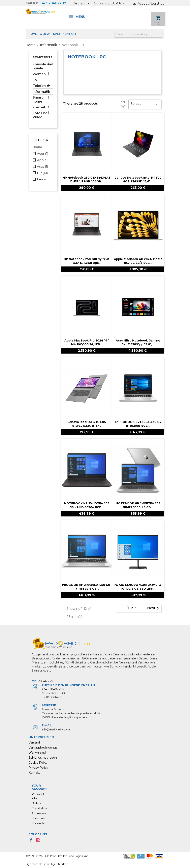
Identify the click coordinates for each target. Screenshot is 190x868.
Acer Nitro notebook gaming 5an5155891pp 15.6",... (138, 342)
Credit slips (39, 808)
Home (33, 34)
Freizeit (39, 107)
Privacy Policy (38, 768)
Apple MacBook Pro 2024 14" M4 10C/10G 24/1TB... (87, 342)
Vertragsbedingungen (44, 748)
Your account (40, 787)
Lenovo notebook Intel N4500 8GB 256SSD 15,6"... (138, 180)
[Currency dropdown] (118, 4)
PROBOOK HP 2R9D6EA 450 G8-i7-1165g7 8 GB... (87, 587)
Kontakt (70, 34)
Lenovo (44, 179)
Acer (43, 154)
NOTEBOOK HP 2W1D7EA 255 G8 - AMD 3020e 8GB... (87, 505)
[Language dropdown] (82, 4)
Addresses (39, 813)
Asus (43, 166)
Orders (36, 803)
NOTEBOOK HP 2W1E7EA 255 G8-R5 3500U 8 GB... (138, 505)
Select (145, 104)
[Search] (138, 34)
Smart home (38, 99)
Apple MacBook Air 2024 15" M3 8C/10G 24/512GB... (138, 261)
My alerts (38, 823)
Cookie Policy (38, 763)
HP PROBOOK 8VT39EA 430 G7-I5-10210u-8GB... (138, 424)
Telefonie (41, 86)
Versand (34, 743)
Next (154, 608)
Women (39, 74)
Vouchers (38, 818)
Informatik (41, 92)
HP (42, 173)
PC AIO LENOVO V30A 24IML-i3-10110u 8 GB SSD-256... (138, 587)
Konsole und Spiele (43, 66)
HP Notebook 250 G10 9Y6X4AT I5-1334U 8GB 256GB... (87, 180)
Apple (44, 160)
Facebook (32, 841)
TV (35, 80)
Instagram (39, 841)
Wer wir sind (50, 34)
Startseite (43, 57)
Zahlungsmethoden (43, 758)
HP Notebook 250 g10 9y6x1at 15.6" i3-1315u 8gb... (87, 261)
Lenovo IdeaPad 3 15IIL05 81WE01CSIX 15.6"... (87, 424)
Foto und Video (40, 115)
